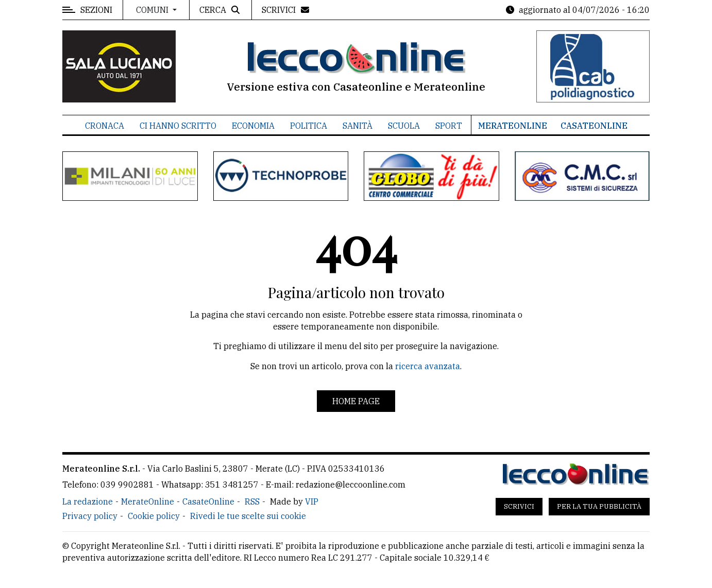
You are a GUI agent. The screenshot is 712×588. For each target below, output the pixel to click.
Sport (449, 126)
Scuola (404, 126)
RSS (252, 501)
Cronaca (105, 126)
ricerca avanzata (428, 366)
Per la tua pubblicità (599, 506)
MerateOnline (513, 126)
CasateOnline (594, 126)
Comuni (153, 10)
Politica (309, 126)
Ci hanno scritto (178, 126)
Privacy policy (90, 516)
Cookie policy (154, 516)
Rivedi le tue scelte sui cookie (248, 516)
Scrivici (519, 506)
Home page (356, 401)
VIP (312, 501)
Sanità (358, 126)
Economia (253, 126)
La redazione (88, 501)
